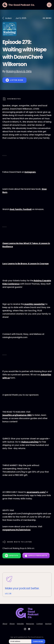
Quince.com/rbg (30, 442)
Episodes (20, 624)
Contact (40, 624)
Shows (12, 624)
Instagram (30, 172)
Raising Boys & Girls (19, 71)
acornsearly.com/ (36, 492)
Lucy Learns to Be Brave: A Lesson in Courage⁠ (26, 264)
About (5, 624)
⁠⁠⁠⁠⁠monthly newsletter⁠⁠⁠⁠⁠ (34, 304)
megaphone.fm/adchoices (16, 530)
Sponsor (48, 624)
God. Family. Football (21, 209)
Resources (30, 624)
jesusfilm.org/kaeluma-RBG (17, 415)
